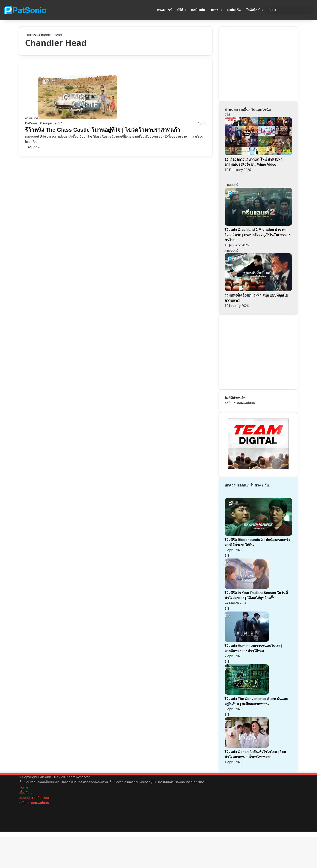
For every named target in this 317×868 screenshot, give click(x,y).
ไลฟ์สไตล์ (253, 10)
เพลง (215, 10)
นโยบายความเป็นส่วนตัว (35, 798)
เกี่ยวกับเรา (26, 793)
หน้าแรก (31, 35)
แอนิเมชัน (198, 10)
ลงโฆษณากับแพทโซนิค (240, 403)
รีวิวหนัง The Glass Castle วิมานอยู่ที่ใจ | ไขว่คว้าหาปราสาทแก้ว (102, 130)
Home (23, 788)
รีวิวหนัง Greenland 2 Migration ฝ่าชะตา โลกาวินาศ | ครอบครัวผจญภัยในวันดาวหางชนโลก (257, 235)
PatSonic (32, 123)
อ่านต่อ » (34, 147)
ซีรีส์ (180, 10)
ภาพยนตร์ (164, 10)
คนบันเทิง (234, 10)
